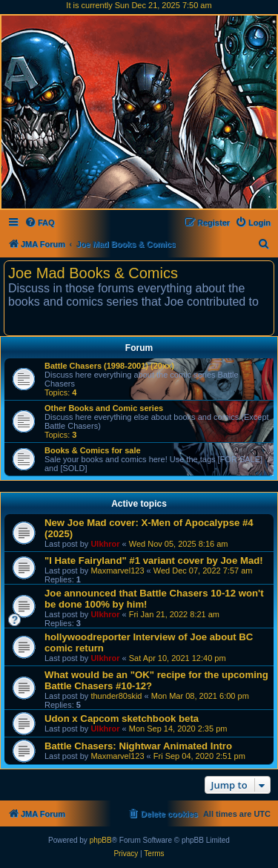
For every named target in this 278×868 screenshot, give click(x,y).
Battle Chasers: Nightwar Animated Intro (138, 746)
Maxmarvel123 (117, 571)
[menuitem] (40, 223)
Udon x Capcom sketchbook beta (122, 719)
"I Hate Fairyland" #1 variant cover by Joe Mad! (154, 560)
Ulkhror (105, 544)
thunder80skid (116, 696)
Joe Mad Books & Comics (93, 273)
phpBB (101, 840)
